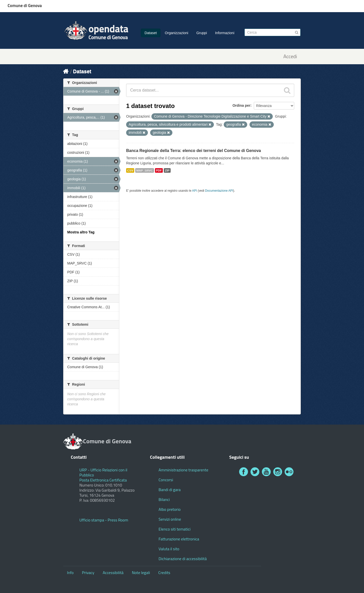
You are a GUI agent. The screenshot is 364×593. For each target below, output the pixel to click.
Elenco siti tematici (174, 529)
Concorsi (166, 480)
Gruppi (202, 33)
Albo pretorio (169, 509)
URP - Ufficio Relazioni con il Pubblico (103, 472)
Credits (164, 573)
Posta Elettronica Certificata (103, 480)
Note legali (141, 573)
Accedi (290, 57)
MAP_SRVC (145, 170)
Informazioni (225, 33)
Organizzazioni (177, 33)
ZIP (167, 170)
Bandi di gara (169, 490)
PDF (159, 170)
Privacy (88, 573)
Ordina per (242, 105)
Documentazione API (219, 191)
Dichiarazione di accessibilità (183, 559)
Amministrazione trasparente (183, 470)
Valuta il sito (169, 549)
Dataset (151, 33)
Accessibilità (113, 573)
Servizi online (170, 519)
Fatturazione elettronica (179, 539)
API (195, 191)
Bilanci (164, 499)
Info (70, 573)
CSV (130, 170)
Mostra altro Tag (81, 232)
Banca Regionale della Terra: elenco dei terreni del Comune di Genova (194, 151)
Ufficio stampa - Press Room (104, 520)
